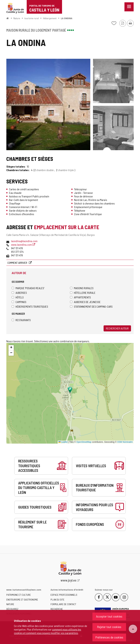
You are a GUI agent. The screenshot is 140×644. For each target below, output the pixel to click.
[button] (11, 348)
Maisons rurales (82, 288)
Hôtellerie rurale (83, 293)
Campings (19, 302)
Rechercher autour (117, 328)
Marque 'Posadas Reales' (28, 288)
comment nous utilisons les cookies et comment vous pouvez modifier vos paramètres (48, 631)
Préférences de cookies (109, 637)
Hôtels (18, 297)
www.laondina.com (23, 245)
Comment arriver (18, 263)
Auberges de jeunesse (85, 302)
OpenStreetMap (84, 442)
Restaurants (21, 320)
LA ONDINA (67, 18)
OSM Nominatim (125, 442)
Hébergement (50, 18)
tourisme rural (32, 18)
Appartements (80, 297)
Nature (17, 18)
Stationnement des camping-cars (91, 306)
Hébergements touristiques (30, 306)
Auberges (19, 293)
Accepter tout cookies (109, 616)
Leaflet (63, 442)
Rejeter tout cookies (109, 627)
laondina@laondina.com (24, 241)
